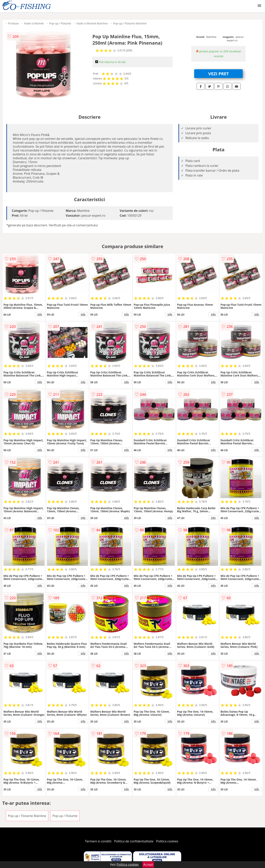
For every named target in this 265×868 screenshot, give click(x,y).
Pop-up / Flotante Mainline (130, 23)
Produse (13, 23)
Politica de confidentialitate (134, 841)
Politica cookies (167, 841)
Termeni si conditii (98, 841)
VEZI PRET (219, 74)
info (40, 314)
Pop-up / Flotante (60, 23)
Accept (148, 865)
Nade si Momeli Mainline (92, 23)
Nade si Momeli (34, 23)
